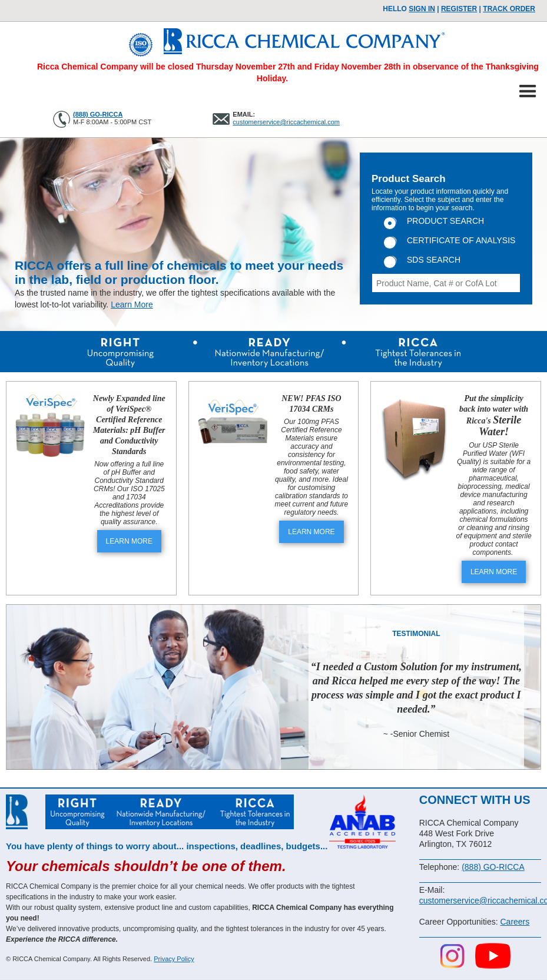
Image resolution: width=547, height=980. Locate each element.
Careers (515, 922)
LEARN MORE (129, 541)
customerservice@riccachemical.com (286, 122)
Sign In (422, 9)
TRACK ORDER (509, 9)
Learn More (132, 304)
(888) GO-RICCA (98, 114)
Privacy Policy (174, 959)
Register (459, 9)
